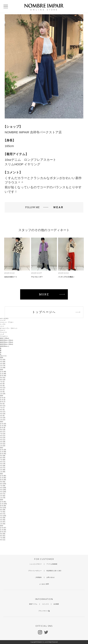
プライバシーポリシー (35, 571)
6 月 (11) (3, 436)
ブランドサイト (44, 611)
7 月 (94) (3, 486)
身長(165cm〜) (5, 346)
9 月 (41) (3, 378)
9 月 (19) (3, 430)
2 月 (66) (3, 470)
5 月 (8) (2, 386)
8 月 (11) (3, 406)
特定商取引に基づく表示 (54, 571)
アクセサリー (4, 336)
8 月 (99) (3, 510)
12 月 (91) (3, 502)
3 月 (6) (2, 416)
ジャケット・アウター (7, 322)
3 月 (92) (3, 520)
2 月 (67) (3, 522)
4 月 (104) (3, 492)
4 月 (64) (3, 362)
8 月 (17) (3, 432)
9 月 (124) (3, 508)
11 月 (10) (3, 426)
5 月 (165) (3, 490)
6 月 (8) (2, 384)
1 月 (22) (3, 446)
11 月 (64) (3, 530)
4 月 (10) (3, 414)
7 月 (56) (3, 538)
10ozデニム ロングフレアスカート (30, 160)
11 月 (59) (3, 452)
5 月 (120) (3, 516)
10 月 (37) (3, 532)
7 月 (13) (3, 434)
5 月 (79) (3, 464)
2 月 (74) (3, 366)
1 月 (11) (3, 420)
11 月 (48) (3, 374)
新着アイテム (33, 604)
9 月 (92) (3, 482)
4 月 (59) (3, 466)
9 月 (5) (2, 404)
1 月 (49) (3, 368)
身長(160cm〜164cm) (7, 344)
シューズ (3, 320)
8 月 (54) (3, 458)
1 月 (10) (3, 394)
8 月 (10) (3, 380)
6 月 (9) (2, 410)
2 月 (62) (3, 496)
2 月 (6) (2, 392)
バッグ (2, 334)
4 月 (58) (3, 518)
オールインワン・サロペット (9, 328)
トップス (3, 324)
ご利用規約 (38, 577)
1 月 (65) (3, 472)
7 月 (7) (2, 408)
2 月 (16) (3, 418)
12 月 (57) (3, 528)
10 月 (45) (3, 454)
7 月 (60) (3, 460)
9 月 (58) (3, 456)
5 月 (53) (3, 360)
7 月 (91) (3, 512)
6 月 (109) (3, 488)
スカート (3, 330)
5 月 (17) (3, 412)
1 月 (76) (3, 498)
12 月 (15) (3, 424)
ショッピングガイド (36, 564)
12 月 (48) (3, 372)
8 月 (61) (3, 536)
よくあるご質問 (44, 584)
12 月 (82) (3, 476)
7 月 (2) (2, 382)
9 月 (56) (3, 534)
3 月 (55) (3, 364)
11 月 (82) (3, 478)
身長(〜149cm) (5, 338)
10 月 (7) (3, 402)
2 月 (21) (3, 444)
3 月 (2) (2, 390)
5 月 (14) (3, 438)
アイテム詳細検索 (52, 564)
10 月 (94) (3, 480)
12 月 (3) (3, 398)
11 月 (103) (3, 504)
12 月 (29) (3, 450)
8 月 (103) (3, 484)
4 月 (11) (3, 388)
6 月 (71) (3, 462)
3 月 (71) (3, 468)
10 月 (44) (3, 376)
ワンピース (3, 332)
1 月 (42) (3, 524)
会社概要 (56, 604)
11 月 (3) (3, 400)
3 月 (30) (3, 442)
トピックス (45, 604)
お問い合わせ (51, 577)
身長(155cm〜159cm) (7, 342)
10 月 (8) (3, 428)
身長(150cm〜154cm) (7, 340)
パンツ (2, 326)
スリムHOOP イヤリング (23, 164)
